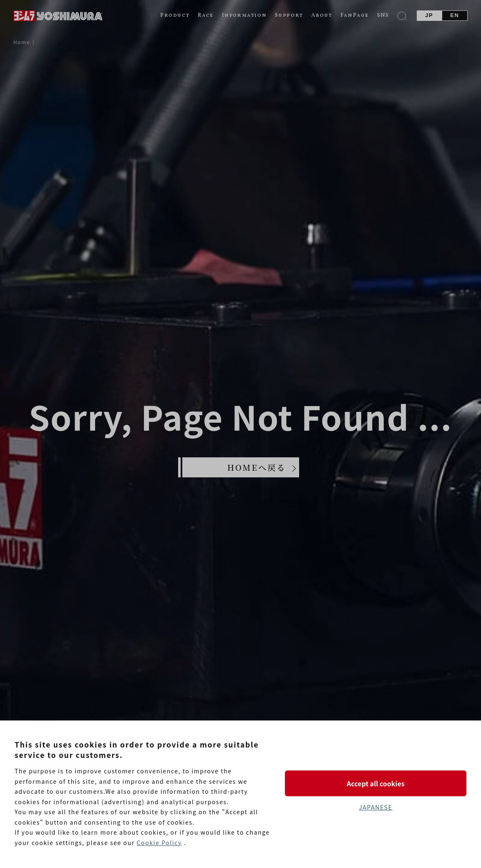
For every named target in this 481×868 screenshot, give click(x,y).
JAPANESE (375, 807)
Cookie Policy (159, 843)
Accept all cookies (375, 783)
